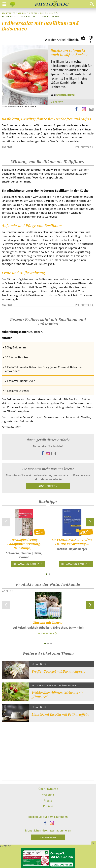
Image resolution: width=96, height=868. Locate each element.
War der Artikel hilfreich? (62, 40)
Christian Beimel (66, 95)
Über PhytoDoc (48, 789)
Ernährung (48, 13)
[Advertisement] (48, 755)
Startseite (8, 13)
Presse (48, 800)
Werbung (48, 795)
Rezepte (58, 102)
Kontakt (48, 806)
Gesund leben (28, 13)
